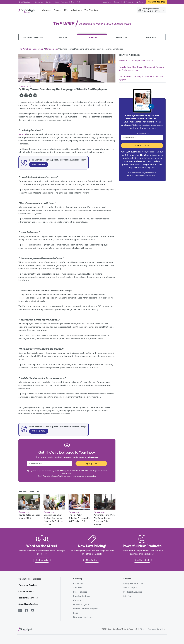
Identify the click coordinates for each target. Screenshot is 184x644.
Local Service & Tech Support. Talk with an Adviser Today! (58, 160)
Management (51, 49)
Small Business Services (30, 579)
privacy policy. (151, 175)
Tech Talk (151, 37)
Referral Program (81, 604)
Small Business (25, 2)
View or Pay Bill (130, 588)
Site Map (127, 596)
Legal (76, 613)
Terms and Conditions (157, 629)
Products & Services (133, 592)
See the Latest (142, 560)
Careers (77, 600)
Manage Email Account (134, 583)
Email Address (142, 133)
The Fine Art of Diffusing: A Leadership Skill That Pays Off (79, 518)
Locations (107, 2)
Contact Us (78, 583)
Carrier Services (26, 591)
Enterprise (39, 2)
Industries (76, 10)
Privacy (142, 629)
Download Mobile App (83, 617)
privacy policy (90, 476)
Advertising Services (28, 604)
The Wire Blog (91, 10)
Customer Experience (33, 37)
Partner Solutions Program (85, 609)
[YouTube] (33, 611)
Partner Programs (61, 2)
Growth (63, 37)
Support (117, 2)
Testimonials (42, 560)
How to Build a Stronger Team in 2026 (136, 61)
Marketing (121, 37)
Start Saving (92, 560)
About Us (78, 588)
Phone (57, 10)
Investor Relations (82, 596)
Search (140, 2)
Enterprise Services (28, 585)
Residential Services (28, 598)
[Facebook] (26, 611)
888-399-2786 (39, 164)
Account (128, 2)
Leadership (92, 38)
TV (65, 10)
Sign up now (91, 463)
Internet (46, 10)
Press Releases (80, 592)
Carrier (49, 2)
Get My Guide (142, 146)
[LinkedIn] (20, 611)
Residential (76, 2)
